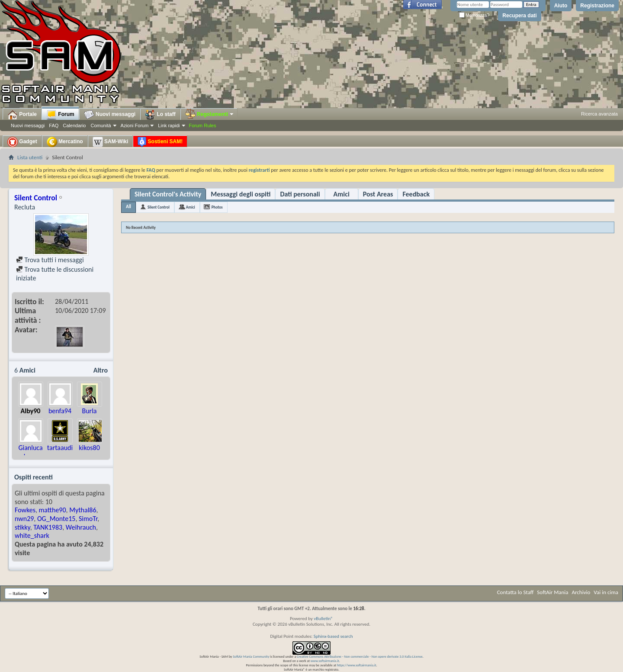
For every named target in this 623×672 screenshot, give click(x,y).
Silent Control (159, 207)
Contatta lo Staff (515, 592)
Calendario (74, 125)
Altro (101, 370)
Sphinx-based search (333, 636)
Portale (22, 115)
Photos (217, 207)
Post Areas (378, 194)
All (128, 207)
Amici (342, 194)
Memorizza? (474, 15)
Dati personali (300, 194)
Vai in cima (606, 592)
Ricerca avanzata (599, 114)
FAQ (54, 125)
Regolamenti (210, 114)
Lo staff (160, 115)
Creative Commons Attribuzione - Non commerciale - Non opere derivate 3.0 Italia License (360, 656)
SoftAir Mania (552, 592)
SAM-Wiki (111, 142)
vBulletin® (323, 619)
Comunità (101, 125)
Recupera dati (519, 16)
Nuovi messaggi (28, 125)
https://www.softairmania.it (357, 665)
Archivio (581, 592)
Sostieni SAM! (160, 142)
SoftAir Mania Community (251, 656)
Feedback (416, 194)
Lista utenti (30, 157)
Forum (60, 115)
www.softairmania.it (325, 661)
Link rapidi (169, 125)
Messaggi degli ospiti (241, 194)
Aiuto (561, 6)
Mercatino (65, 142)
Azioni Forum (135, 125)
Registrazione (597, 6)
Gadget (22, 142)
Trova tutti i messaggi (50, 260)
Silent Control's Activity (168, 194)
